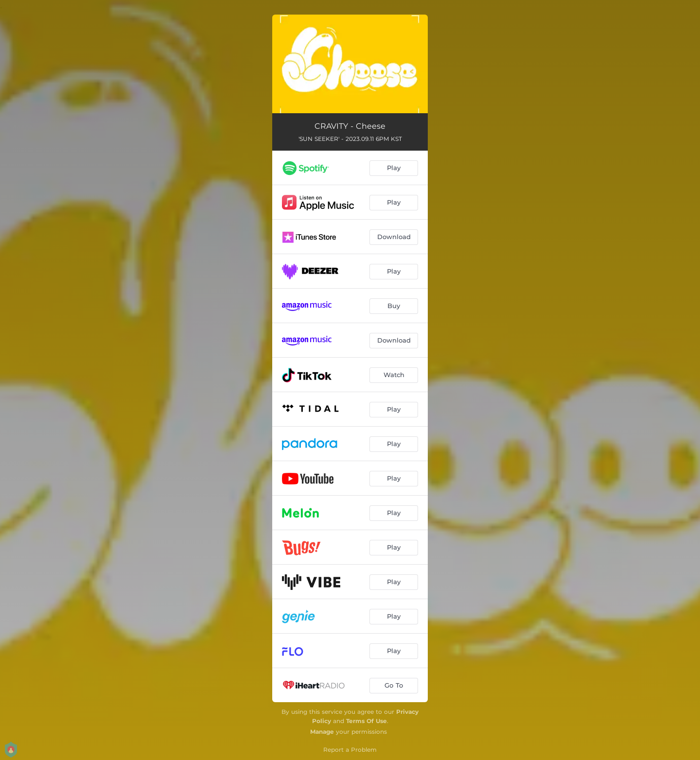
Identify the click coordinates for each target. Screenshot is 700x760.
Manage (322, 732)
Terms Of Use (367, 721)
